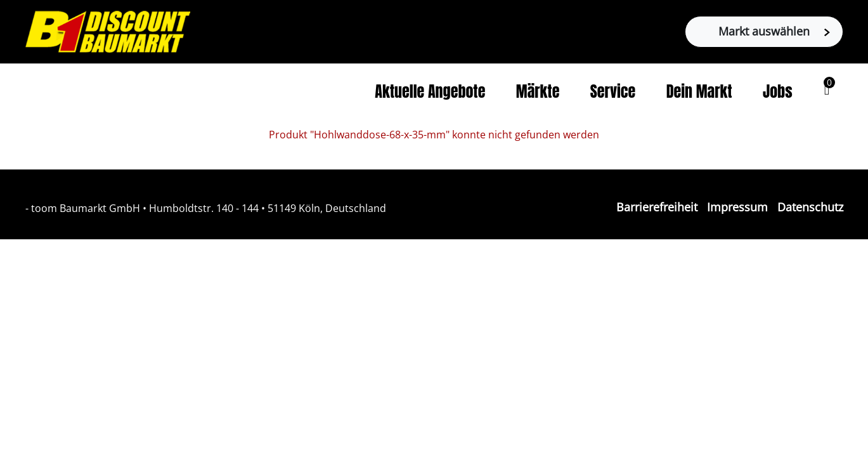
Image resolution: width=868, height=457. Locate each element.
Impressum (737, 207)
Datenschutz (810, 207)
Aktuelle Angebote (430, 91)
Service (613, 91)
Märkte (538, 91)
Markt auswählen (774, 31)
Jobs (778, 91)
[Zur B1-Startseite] (108, 30)
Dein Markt (699, 91)
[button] (827, 89)
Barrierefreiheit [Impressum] (657, 207)
